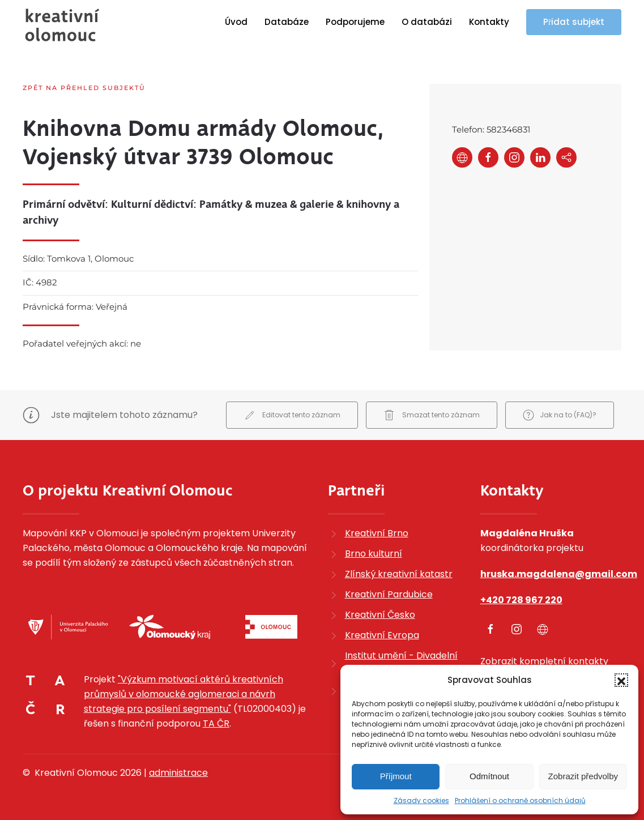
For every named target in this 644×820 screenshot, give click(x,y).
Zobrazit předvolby (583, 776)
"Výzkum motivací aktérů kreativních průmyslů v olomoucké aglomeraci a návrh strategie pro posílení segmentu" (184, 694)
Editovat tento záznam (292, 415)
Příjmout (396, 776)
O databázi (427, 22)
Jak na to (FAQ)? (560, 415)
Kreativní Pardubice (389, 594)
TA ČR (216, 723)
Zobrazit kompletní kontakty (544, 661)
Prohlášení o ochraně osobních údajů (520, 800)
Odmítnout (489, 776)
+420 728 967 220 (521, 600)
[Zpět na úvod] (62, 25)
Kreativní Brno (377, 533)
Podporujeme (355, 22)
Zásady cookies (421, 800)
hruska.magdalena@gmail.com (559, 574)
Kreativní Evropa (382, 635)
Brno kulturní (374, 554)
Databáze (287, 22)
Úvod (236, 22)
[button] (621, 680)
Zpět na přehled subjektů (84, 88)
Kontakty (489, 22)
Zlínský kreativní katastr (399, 574)
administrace (178, 773)
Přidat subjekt (574, 22)
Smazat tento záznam (432, 415)
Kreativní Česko (380, 615)
